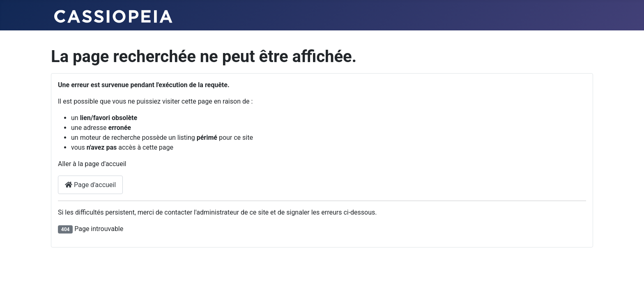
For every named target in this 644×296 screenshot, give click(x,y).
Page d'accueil (90, 185)
